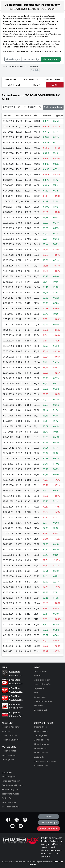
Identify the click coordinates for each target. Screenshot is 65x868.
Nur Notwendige (31, 59)
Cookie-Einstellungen (16, 47)
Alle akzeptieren (51, 59)
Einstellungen (13, 59)
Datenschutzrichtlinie (51, 51)
